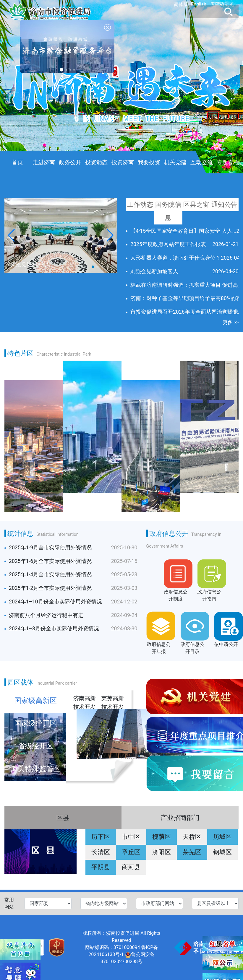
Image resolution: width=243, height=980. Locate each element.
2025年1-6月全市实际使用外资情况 (50, 561)
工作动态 (140, 204)
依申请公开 (226, 644)
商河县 (131, 867)
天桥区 (192, 837)
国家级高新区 (35, 701)
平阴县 (101, 867)
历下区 (101, 837)
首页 (17, 162)
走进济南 (44, 162)
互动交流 (202, 162)
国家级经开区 (35, 723)
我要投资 (149, 162)
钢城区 (222, 852)
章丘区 (131, 852)
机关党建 (175, 162)
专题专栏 (228, 162)
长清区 (101, 852)
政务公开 (70, 162)
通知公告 (224, 204)
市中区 (131, 837)
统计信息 (20, 533)
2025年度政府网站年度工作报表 (168, 244)
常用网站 (9, 903)
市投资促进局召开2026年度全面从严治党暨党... (186, 312)
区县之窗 (196, 204)
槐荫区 (162, 837)
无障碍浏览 (222, 4)
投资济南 (123, 162)
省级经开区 (35, 746)
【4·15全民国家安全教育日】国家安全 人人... (183, 231)
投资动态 (96, 162)
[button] (110, 235)
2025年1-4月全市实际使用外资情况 (50, 574)
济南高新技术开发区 (85, 702)
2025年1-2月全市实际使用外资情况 (50, 588)
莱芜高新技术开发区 (113, 702)
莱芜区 (192, 852)
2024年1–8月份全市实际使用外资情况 (54, 629)
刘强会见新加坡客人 (154, 271)
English (199, 4)
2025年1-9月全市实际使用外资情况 (50, 548)
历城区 (222, 837)
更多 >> (231, 322)
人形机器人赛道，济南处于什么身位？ (176, 258)
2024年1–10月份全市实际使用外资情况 (55, 602)
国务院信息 (168, 211)
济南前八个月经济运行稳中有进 (46, 615)
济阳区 (162, 852)
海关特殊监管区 (35, 769)
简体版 (181, 4)
